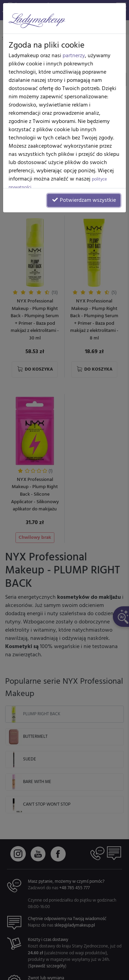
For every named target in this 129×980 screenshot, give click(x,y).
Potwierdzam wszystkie (84, 200)
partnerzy (74, 56)
